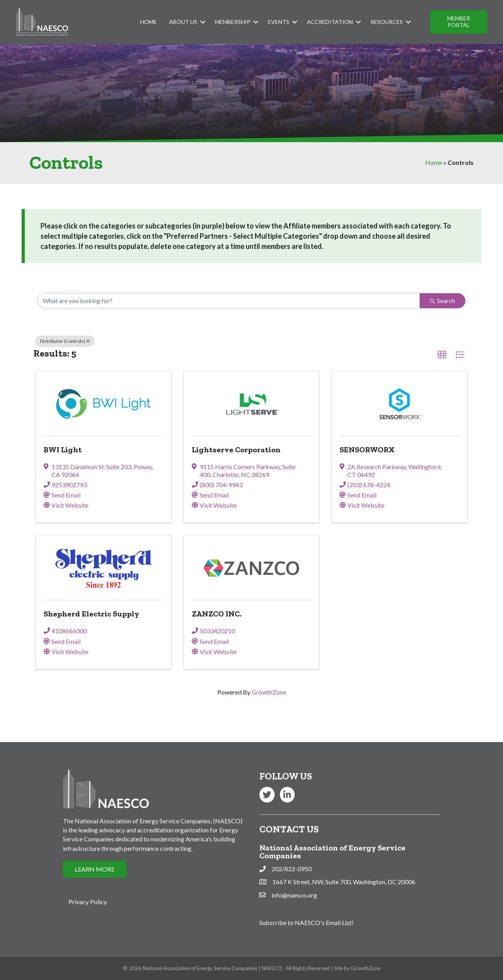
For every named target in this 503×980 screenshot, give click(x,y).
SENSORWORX (367, 450)
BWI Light (63, 450)
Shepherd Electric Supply (91, 614)
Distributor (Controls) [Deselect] (65, 341)
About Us (183, 22)
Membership (233, 22)
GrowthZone (269, 692)
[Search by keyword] (229, 301)
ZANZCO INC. (217, 614)
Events (279, 22)
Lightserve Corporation (236, 450)
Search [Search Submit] (442, 301)
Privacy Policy (88, 902)
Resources (387, 22)
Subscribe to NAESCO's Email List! (307, 922)
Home (149, 22)
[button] (459, 22)
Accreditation (330, 22)
